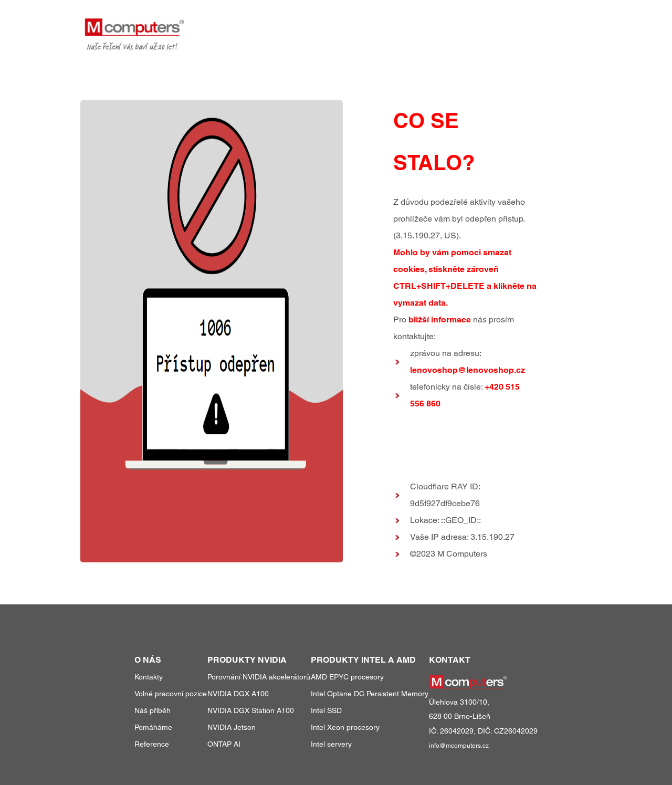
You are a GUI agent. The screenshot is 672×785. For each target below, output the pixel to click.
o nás (524, 25)
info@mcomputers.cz (459, 746)
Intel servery (331, 744)
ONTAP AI (224, 744)
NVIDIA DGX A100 (238, 694)
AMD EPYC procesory (347, 677)
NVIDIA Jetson (232, 727)
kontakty (568, 25)
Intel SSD (326, 710)
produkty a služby (395, 25)
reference (476, 25)
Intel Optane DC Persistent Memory (370, 694)
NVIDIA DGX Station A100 (251, 710)
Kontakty (149, 677)
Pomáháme (153, 727)
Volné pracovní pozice (171, 694)
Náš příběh (153, 710)
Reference (152, 744)
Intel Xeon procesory (345, 727)
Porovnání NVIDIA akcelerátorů (259, 677)
